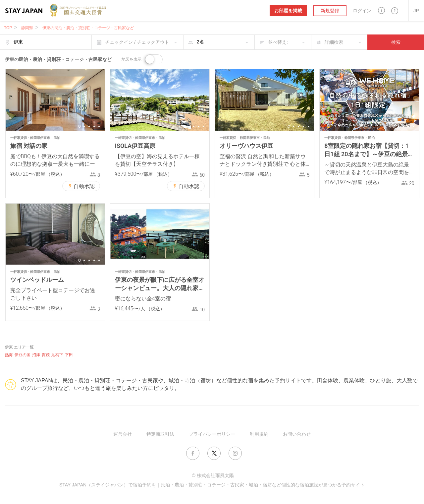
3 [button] (89, 126)
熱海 (9, 355)
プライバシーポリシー (212, 434)
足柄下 (57, 355)
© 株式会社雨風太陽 (213, 475)
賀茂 (46, 355)
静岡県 (27, 28)
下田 (69, 355)
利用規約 (259, 434)
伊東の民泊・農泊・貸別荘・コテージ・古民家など (88, 28)
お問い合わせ (297, 434)
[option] (55, 100)
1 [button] (79, 126)
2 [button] (84, 126)
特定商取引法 (160, 434)
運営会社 (123, 434)
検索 (396, 42)
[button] (381, 10)
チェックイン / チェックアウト (137, 42)
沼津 (36, 355)
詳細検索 (334, 42)
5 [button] (99, 126)
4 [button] (94, 126)
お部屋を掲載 (288, 11)
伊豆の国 (23, 355)
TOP (8, 28)
